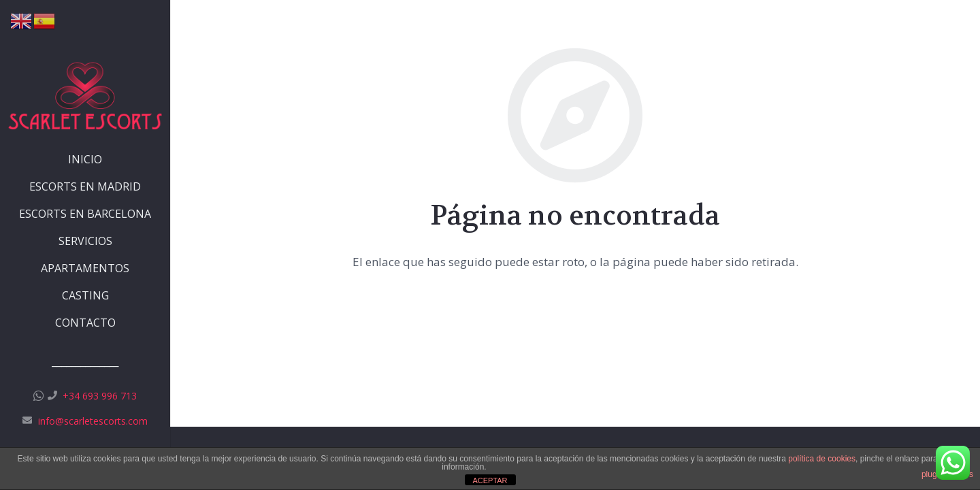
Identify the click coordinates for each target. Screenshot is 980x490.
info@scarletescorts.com (93, 421)
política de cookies (822, 459)
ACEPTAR (490, 480)
